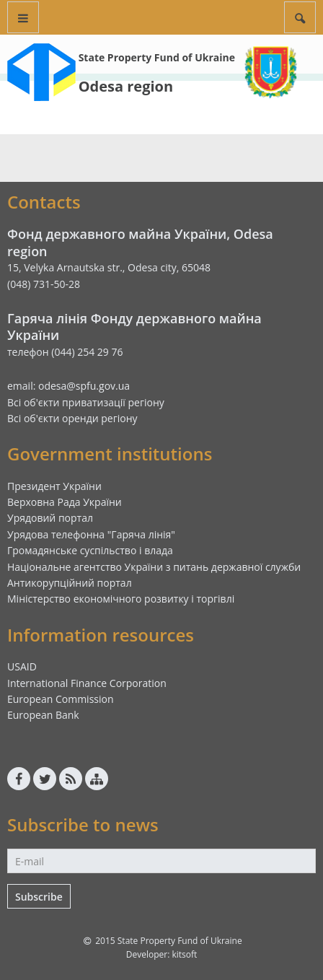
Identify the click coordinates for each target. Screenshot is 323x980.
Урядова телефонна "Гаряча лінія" (91, 534)
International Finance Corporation (87, 683)
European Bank (43, 715)
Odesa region (126, 86)
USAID (22, 666)
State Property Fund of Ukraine (157, 57)
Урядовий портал (50, 518)
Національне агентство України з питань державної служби (154, 567)
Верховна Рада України (65, 502)
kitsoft (184, 954)
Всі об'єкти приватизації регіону (86, 402)
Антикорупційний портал (70, 583)
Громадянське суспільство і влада (90, 550)
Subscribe (39, 897)
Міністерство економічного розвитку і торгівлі (121, 599)
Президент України (54, 486)
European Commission (61, 699)
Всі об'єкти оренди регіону (72, 418)
